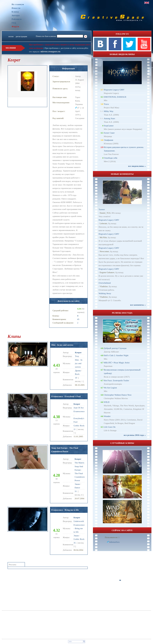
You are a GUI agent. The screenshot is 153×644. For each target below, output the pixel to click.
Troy (77, 356)
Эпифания (108, 140)
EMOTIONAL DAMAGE (115, 97)
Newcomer (104, 251)
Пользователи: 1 (112, 537)
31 (76, 491)
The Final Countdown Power (80, 477)
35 (75, 543)
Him (77, 360)
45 (78, 319)
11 (75, 429)
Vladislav (104, 286)
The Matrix (80, 463)
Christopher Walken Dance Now (118, 395)
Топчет (102, 209)
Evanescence (79, 411)
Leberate (103, 223)
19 (76, 378)
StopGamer (109, 126)
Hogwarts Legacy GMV (114, 90)
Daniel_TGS (105, 213)
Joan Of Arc (79, 408)
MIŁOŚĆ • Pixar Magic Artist (117, 363)
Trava (106, 104)
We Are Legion (110, 388)
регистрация (21, 36)
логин (11, 36)
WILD (107, 402)
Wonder (107, 416)
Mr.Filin (103, 237)
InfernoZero (114, 542)
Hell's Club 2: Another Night (116, 355)
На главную (18, 4)
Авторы (16, 15)
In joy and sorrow (79, 363)
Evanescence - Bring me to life (65, 510)
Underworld (79, 521)
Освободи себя (111, 158)
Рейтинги (17, 19)
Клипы (15, 12)
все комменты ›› (138, 305)
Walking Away (105, 293)
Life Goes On (110, 427)
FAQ (14, 23)
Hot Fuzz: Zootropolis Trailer (116, 380)
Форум (15, 26)
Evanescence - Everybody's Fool (66, 396)
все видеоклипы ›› (137, 166)
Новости (16, 8)
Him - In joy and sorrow (62, 345)
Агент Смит (109, 133)
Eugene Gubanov (107, 272)
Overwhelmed (105, 283)
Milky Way (109, 111)
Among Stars (109, 118)
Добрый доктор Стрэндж (115, 348)
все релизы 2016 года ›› (135, 435)
